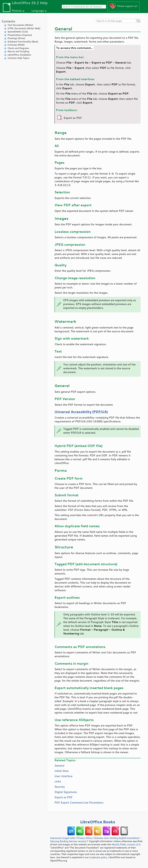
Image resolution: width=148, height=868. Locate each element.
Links (58, 781)
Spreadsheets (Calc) (18, 32)
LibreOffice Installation (19, 55)
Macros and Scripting (18, 51)
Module (17, 10)
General (59, 765)
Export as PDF (64, 797)
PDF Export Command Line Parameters (79, 802)
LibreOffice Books (98, 822)
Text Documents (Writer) (20, 25)
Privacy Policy (85, 838)
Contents (8, 21)
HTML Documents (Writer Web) (24, 28)
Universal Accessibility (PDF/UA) (81, 412)
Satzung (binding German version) (68, 841)
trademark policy (98, 857)
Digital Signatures (66, 792)
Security (60, 787)
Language (38, 10)
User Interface (63, 776)
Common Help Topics (18, 58)
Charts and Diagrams (18, 48)
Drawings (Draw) (16, 38)
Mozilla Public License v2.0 (126, 844)
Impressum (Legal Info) (63, 838)
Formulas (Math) (16, 45)
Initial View (62, 771)
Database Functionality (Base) (23, 42)
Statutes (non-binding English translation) (117, 838)
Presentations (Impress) (20, 35)
